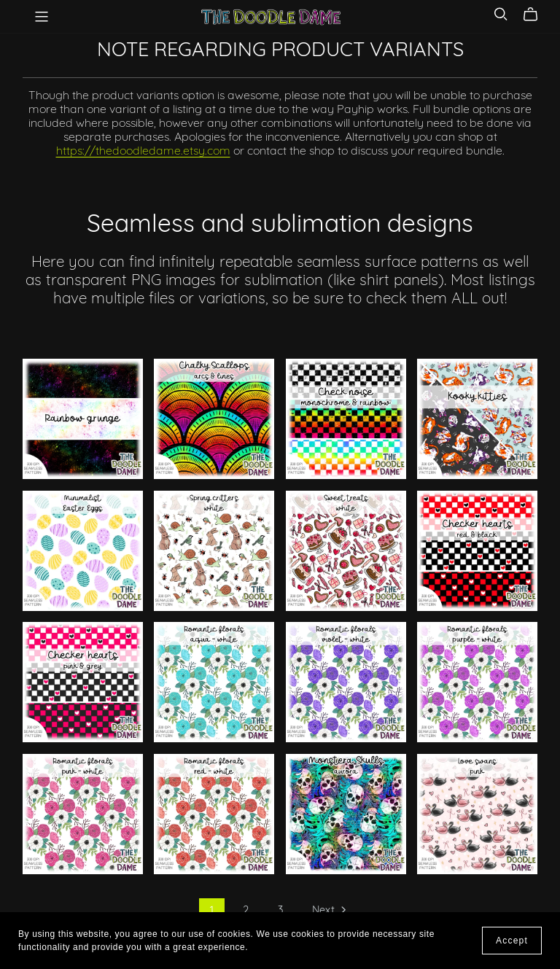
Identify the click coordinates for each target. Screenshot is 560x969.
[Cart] (536, 15)
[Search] (501, 14)
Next (330, 912)
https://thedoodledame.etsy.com (143, 152)
